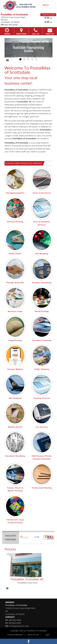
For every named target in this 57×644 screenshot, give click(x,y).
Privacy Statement (15, 635)
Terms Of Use (33, 635)
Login (47, 635)
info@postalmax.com (19, 626)
